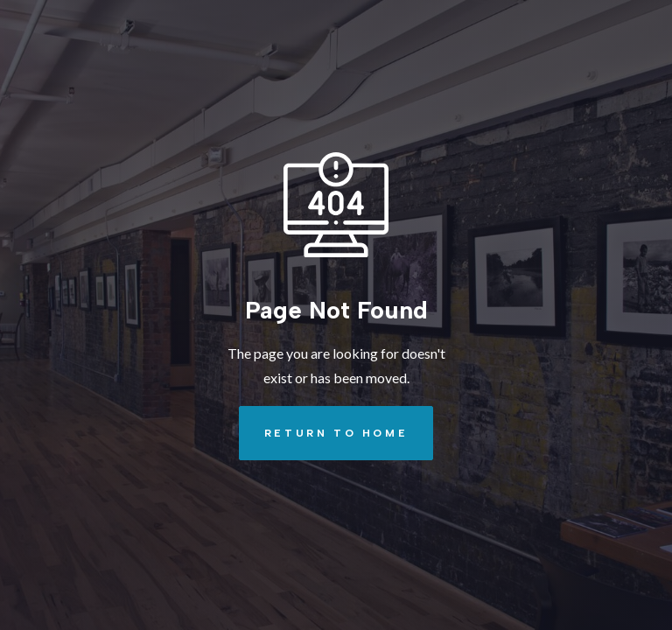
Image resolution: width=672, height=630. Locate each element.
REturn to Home (323, 433)
